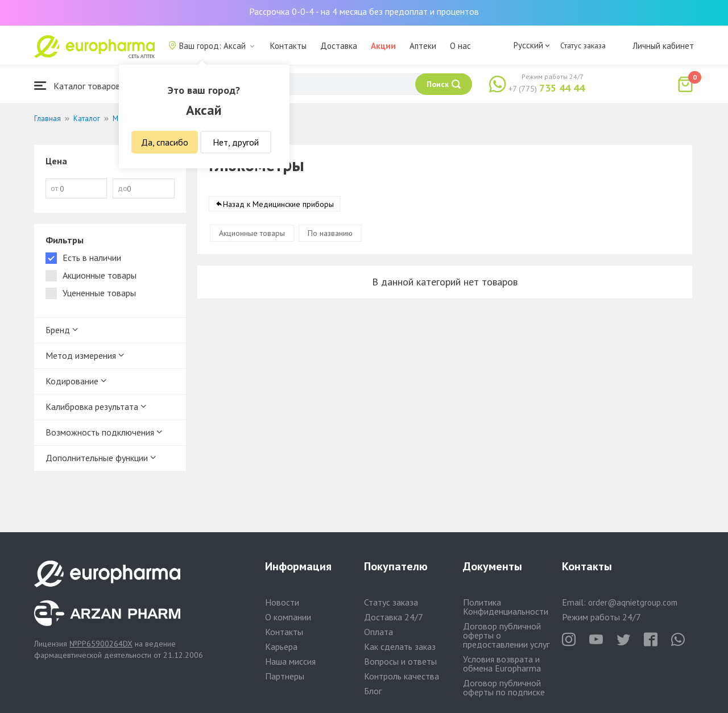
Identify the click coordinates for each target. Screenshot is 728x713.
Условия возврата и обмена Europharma (502, 664)
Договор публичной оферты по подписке (504, 687)
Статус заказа (583, 45)
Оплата (379, 632)
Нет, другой (236, 142)
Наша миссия (290, 661)
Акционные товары (252, 233)
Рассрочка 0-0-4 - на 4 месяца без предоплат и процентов (364, 11)
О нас (460, 46)
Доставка (339, 46)
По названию (330, 233)
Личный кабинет (663, 46)
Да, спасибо (165, 142)
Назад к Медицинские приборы (278, 204)
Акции (383, 46)
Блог (373, 691)
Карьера (281, 646)
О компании (288, 617)
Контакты (288, 46)
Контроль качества (402, 676)
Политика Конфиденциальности (506, 607)
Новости (282, 602)
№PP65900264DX (101, 644)
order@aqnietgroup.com (633, 602)
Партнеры (285, 676)
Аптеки (423, 46)
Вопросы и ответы (400, 661)
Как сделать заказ (400, 646)
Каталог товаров (77, 86)
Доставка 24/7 (394, 617)
